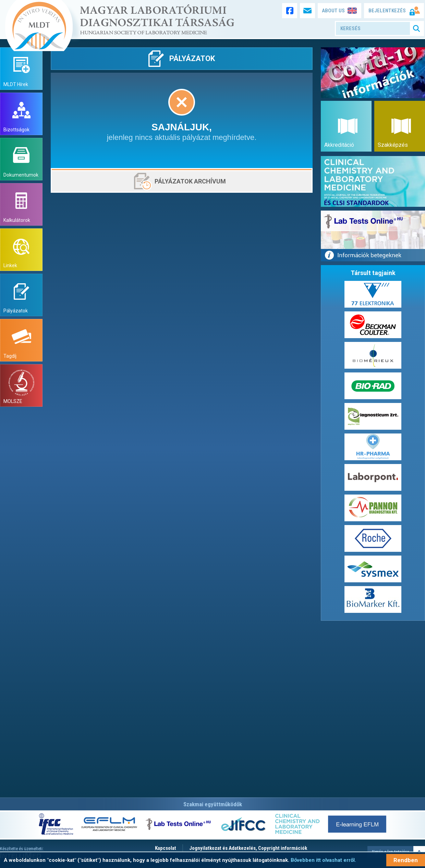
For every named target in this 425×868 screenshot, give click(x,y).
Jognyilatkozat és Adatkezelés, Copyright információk (248, 848)
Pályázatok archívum (190, 181)
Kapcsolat (166, 848)
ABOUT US (333, 11)
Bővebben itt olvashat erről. (323, 860)
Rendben (406, 860)
